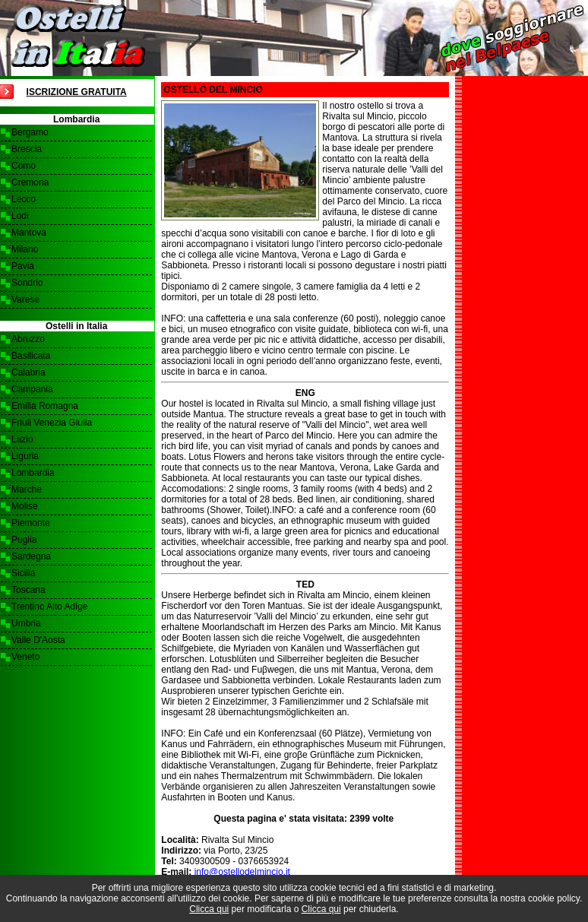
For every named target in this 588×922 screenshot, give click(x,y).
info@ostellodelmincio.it (242, 872)
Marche (27, 490)
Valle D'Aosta (38, 640)
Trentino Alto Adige (49, 607)
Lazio (22, 439)
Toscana (28, 590)
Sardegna (31, 556)
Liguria (25, 456)
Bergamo (30, 132)
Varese (25, 299)
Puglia (24, 540)
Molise (25, 506)
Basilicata (31, 356)
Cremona (30, 182)
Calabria (28, 372)
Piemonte (31, 523)
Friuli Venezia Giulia (52, 423)
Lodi (20, 216)
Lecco (24, 199)
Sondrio (27, 283)
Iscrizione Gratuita (77, 92)
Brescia (27, 149)
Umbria (26, 623)
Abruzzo (28, 339)
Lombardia (33, 473)
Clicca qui (209, 909)
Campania (32, 389)
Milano (25, 249)
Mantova (29, 233)
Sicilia (23, 573)
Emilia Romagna (45, 406)
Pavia (23, 266)
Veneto (25, 657)
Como (24, 166)
